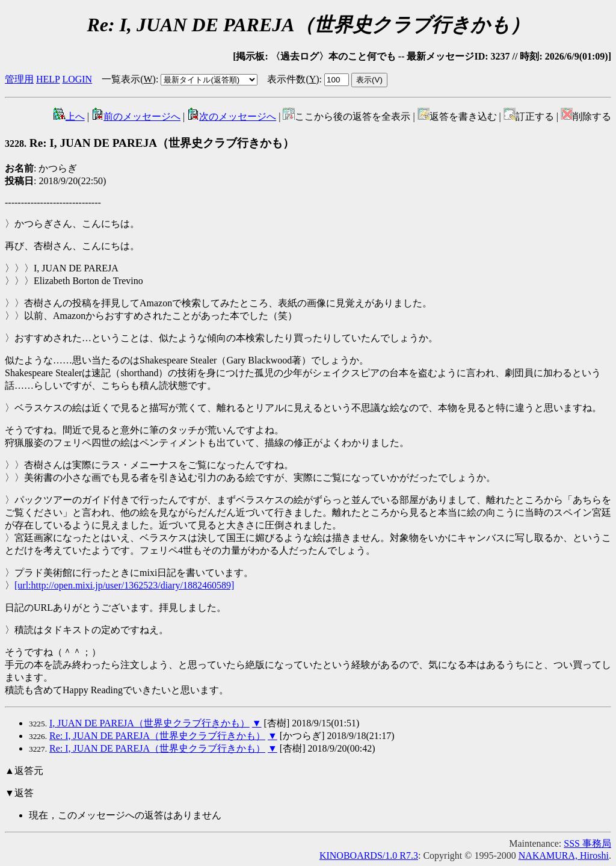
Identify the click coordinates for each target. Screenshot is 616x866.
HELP (48, 79)
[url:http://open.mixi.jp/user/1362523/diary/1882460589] (124, 585)
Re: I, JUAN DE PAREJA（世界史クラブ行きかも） (149, 143)
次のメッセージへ (232, 116)
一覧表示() (129, 79)
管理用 (19, 79)
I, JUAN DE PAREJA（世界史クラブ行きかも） (149, 723)
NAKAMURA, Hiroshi (564, 855)
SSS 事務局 (587, 843)
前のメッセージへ (136, 116)
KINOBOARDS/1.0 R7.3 (369, 855)
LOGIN (77, 79)
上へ (69, 116)
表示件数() (293, 79)
